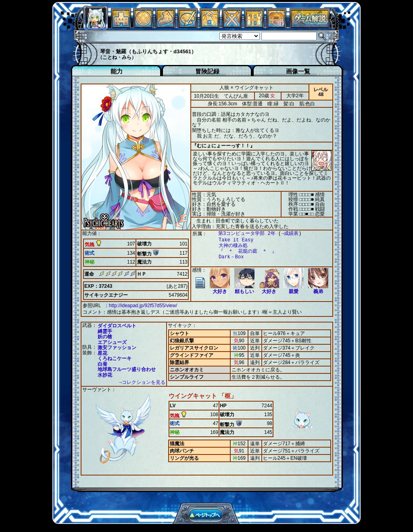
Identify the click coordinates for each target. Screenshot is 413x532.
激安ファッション (117, 347)
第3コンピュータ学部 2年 (243, 234)
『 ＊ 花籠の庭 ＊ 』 (244, 251)
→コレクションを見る (142, 382)
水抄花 (105, 374)
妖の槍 (105, 336)
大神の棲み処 (229, 246)
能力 (117, 71)
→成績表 (286, 234)
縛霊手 (105, 331)
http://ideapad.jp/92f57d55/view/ (143, 306)
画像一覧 (298, 71)
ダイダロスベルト (117, 325)
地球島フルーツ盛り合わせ (127, 369)
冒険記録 (207, 71)
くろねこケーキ (115, 358)
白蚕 (102, 363)
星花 (102, 352)
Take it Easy (232, 240)
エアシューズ (112, 341)
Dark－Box (227, 257)
